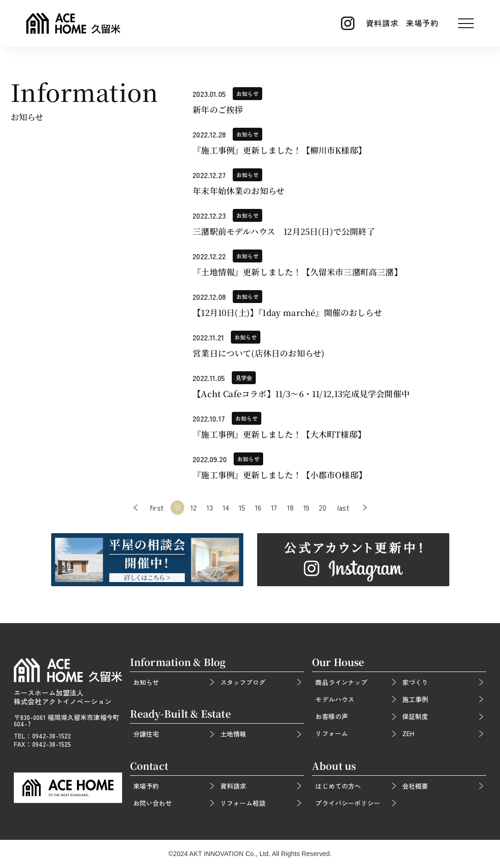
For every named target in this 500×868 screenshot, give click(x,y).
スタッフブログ (243, 682)
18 (290, 507)
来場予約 (422, 23)
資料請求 (382, 23)
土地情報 (233, 734)
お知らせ (146, 682)
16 (258, 507)
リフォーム (331, 733)
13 (210, 507)
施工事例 (415, 699)
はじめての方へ (338, 786)
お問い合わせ (153, 803)
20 (323, 507)
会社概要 (415, 786)
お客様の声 (331, 716)
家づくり (415, 682)
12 (194, 507)
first (157, 507)
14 (226, 507)
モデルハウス (335, 699)
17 (274, 507)
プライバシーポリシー (347, 803)
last (343, 507)
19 (306, 507)
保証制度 (415, 716)
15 (242, 507)
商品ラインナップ (341, 682)
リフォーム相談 (243, 803)
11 (177, 507)
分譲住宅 (146, 734)
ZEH (408, 733)
